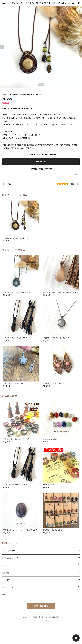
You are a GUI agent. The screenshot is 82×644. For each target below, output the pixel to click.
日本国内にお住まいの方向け (41, 169)
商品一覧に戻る (41, 606)
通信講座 (5, 573)
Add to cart (41, 162)
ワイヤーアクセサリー (10, 587)
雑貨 (4, 595)
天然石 (5, 565)
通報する (77, 175)
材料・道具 (6, 580)
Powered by (41, 621)
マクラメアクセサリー (10, 551)
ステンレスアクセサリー (11, 558)
